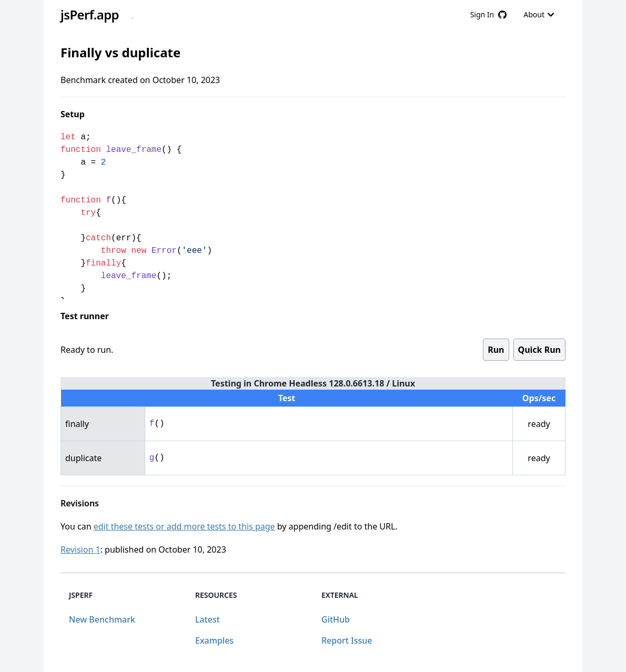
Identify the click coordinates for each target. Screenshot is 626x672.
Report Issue (347, 640)
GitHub (336, 619)
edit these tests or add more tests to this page (184, 526)
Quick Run (539, 350)
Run (496, 350)
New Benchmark (102, 619)
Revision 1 (80, 549)
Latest (208, 619)
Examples (214, 640)
